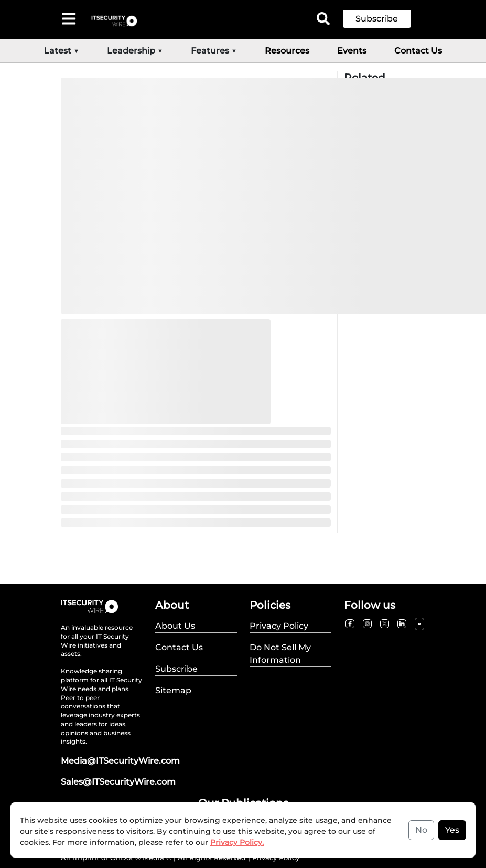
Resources (287, 51)
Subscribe (377, 19)
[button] (385, 19)
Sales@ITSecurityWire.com (118, 782)
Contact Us (418, 51)
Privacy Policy (276, 858)
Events (352, 51)
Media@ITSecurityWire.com (120, 761)
